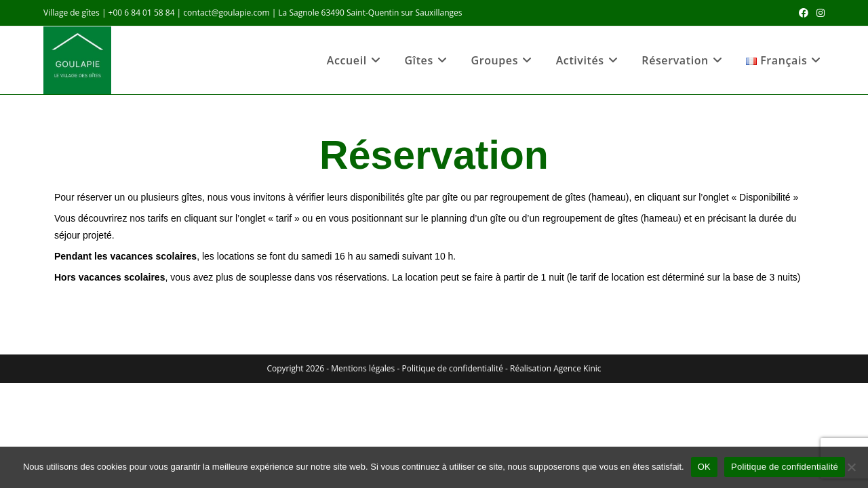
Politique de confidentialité (452, 368)
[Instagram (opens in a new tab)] (818, 13)
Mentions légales (363, 368)
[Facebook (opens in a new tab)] (804, 13)
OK (704, 467)
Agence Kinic (577, 368)
